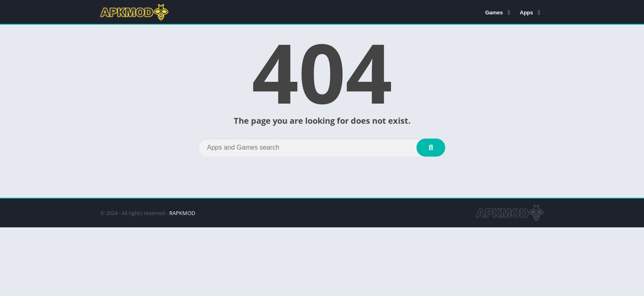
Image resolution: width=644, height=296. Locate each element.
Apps (527, 13)
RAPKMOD (182, 213)
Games (494, 13)
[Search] (322, 148)
